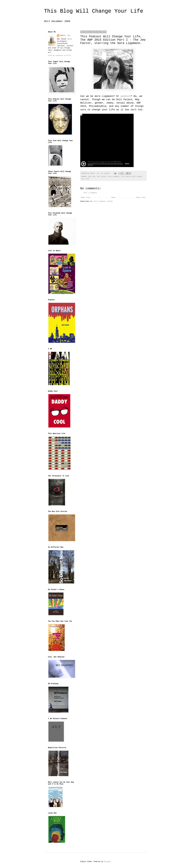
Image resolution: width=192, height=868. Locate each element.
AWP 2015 (92, 177)
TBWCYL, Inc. (65, 36)
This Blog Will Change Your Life (94, 11)
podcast (126, 96)
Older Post (141, 198)
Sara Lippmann (114, 177)
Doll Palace (102, 177)
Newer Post (86, 198)
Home (113, 198)
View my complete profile (60, 56)
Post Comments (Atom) (103, 201)
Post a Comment (90, 193)
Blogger (107, 862)
